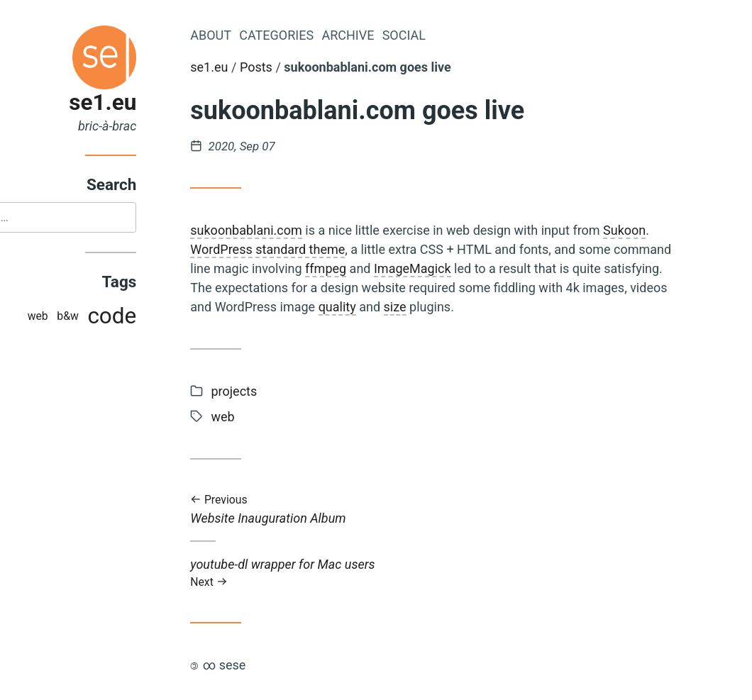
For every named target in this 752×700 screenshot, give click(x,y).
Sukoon (687, 230)
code (174, 317)
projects (296, 391)
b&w (130, 317)
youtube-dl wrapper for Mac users (495, 573)
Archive (410, 35)
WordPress (283, 249)
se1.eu (165, 102)
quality (399, 307)
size (457, 307)
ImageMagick (475, 268)
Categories (339, 35)
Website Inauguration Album (495, 510)
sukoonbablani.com (309, 230)
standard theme (363, 249)
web (100, 317)
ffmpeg (388, 268)
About (273, 35)
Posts (319, 67)
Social (466, 35)
